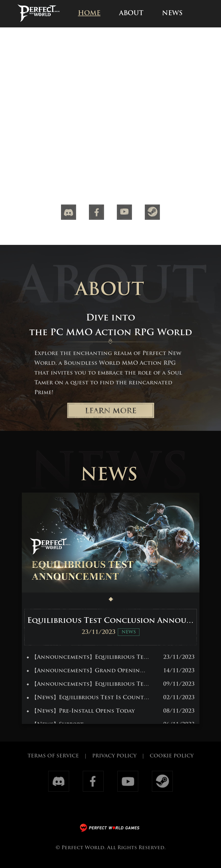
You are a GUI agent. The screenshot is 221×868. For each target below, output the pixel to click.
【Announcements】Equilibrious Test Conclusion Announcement (88, 657)
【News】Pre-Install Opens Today (81, 711)
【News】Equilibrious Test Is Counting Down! (88, 698)
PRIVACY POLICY (114, 756)
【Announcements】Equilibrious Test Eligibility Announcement (88, 684)
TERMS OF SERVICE (53, 756)
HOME (89, 14)
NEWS (172, 14)
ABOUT (131, 14)
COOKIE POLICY (172, 756)
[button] (111, 599)
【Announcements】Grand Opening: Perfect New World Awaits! (88, 671)
